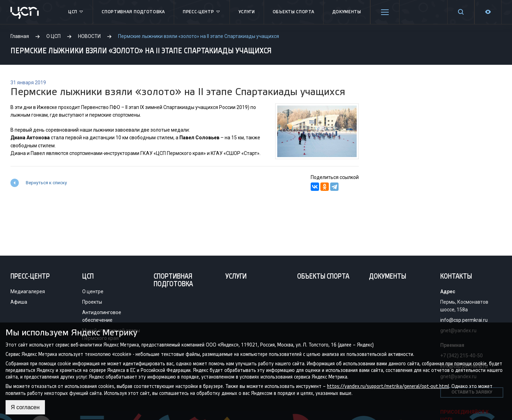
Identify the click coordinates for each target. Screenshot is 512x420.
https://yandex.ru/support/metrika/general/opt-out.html (388, 386)
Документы (347, 12)
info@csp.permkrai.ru (464, 320)
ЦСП (76, 12)
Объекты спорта (294, 12)
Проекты (92, 302)
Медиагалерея (28, 291)
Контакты (456, 277)
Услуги (247, 12)
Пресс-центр (202, 12)
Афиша (19, 302)
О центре (93, 291)
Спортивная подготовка (133, 12)
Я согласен (25, 407)
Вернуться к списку (46, 183)
